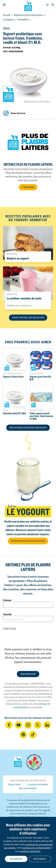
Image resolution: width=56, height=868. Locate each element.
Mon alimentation (28, 788)
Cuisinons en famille (38, 784)
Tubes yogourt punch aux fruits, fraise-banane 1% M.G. (41, 416)
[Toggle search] (53, 5)
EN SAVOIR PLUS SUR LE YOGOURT (28, 541)
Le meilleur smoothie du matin (24, 298)
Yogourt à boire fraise (13, 377)
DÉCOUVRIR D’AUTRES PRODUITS (28, 428)
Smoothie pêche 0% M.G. (15, 413)
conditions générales (30, 851)
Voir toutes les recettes (28, 318)
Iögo (6, 28)
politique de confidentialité (36, 848)
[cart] (47, 5)
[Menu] (4, 5)
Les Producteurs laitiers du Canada (28, 6)
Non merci (40, 859)
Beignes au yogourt (18, 258)
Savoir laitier (14, 784)
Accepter (16, 859)
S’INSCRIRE (28, 187)
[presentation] (28, 641)
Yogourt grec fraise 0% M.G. (40, 378)
